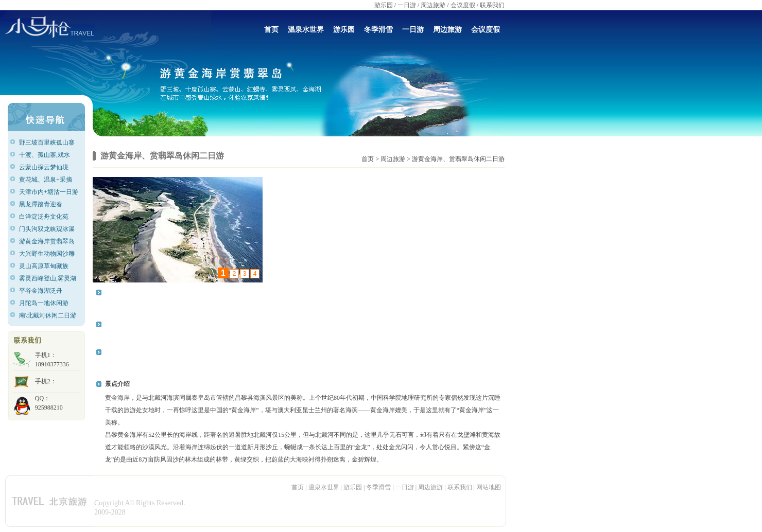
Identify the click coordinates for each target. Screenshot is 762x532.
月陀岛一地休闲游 (44, 303)
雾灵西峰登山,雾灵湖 (48, 278)
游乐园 (384, 5)
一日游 (407, 5)
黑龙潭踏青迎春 (41, 204)
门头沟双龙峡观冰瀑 (47, 229)
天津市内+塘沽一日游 (49, 192)
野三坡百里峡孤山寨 (47, 143)
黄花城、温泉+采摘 (46, 180)
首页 (271, 30)
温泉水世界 (306, 30)
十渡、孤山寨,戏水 (45, 155)
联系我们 (492, 5)
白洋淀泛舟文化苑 (44, 217)
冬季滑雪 (378, 30)
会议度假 (463, 5)
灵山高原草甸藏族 (44, 266)
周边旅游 (433, 5)
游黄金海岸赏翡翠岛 (47, 241)
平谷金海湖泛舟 (41, 291)
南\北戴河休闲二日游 (48, 315)
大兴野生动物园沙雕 (47, 254)
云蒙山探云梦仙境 (44, 167)
